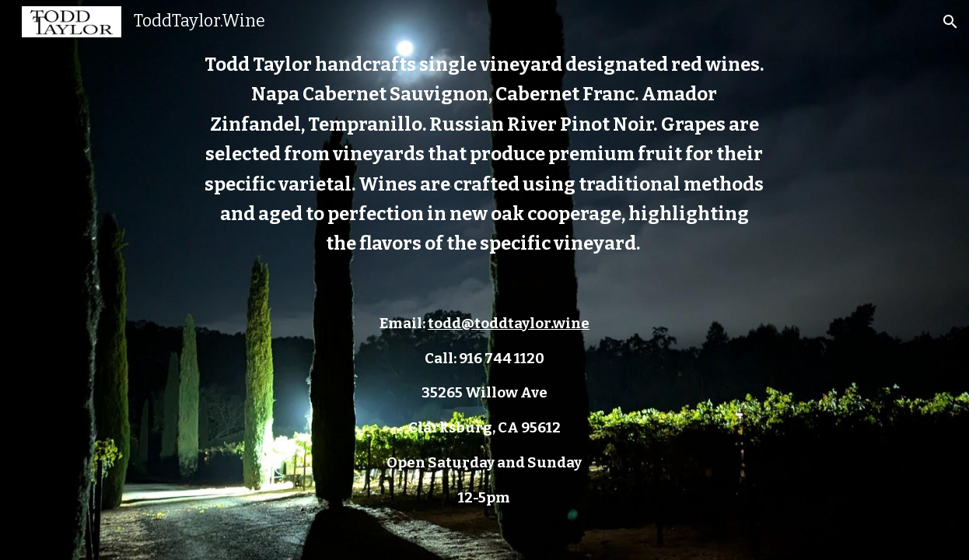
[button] (950, 22)
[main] (484, 280)
